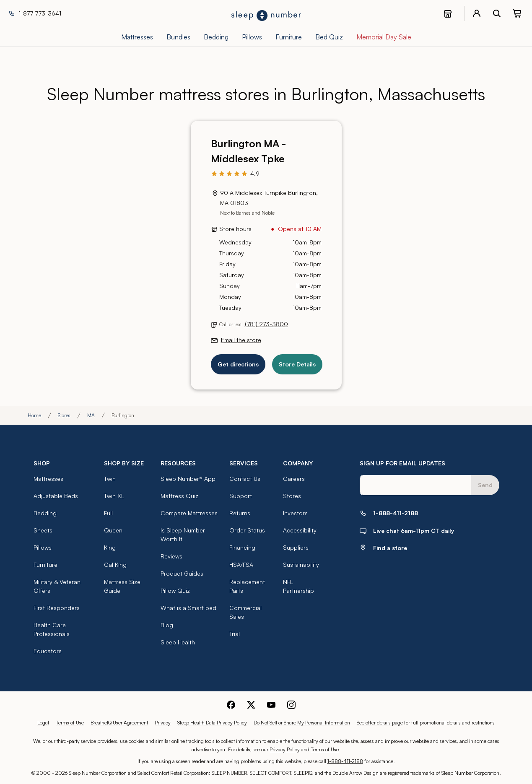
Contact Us (245, 479)
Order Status (247, 530)
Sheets (43, 530)
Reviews (171, 556)
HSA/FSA (241, 565)
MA (91, 415)
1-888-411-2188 (345, 761)
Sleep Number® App (188, 479)
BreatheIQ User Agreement (119, 723)
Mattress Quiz (179, 496)
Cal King (115, 565)
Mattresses (48, 479)
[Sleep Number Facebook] (231, 704)
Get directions (238, 364)
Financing (242, 547)
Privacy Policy (285, 749)
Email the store (241, 340)
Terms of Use (70, 723)
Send (485, 485)
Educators (48, 651)
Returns (240, 513)
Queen (113, 530)
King (110, 547)
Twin (110, 479)
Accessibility (300, 530)
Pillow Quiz (175, 591)
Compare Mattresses (189, 513)
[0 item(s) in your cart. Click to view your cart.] (517, 13)
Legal (43, 723)
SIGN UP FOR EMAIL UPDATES (402, 463)
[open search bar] (497, 13)
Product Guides (182, 573)
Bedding (45, 513)
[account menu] (477, 13)
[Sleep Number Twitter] (251, 704)
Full (108, 513)
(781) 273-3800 (266, 324)
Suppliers (296, 547)
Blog (167, 625)
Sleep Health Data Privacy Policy (212, 723)
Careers (294, 479)
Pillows (43, 547)
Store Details (297, 364)
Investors (295, 513)
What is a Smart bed (188, 608)
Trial (235, 634)
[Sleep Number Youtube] (271, 704)
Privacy (163, 723)
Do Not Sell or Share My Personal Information (302, 723)
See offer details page (380, 723)
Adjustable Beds (56, 496)
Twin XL (114, 496)
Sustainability (301, 565)
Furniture (45, 565)
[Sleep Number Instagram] (291, 704)
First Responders (57, 608)
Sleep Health (178, 642)
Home (34, 415)
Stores (64, 415)
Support (241, 496)
